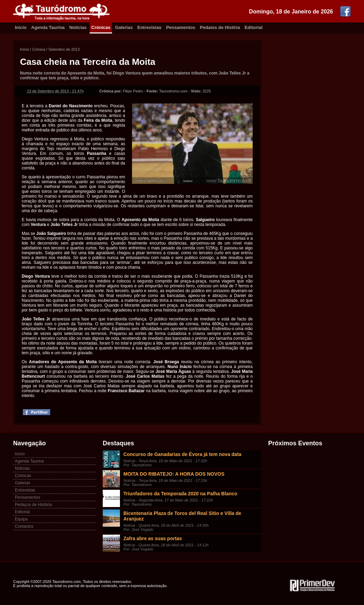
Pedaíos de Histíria (220, 27)
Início (24, 49)
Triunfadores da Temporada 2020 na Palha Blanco (180, 494)
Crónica (39, 49)
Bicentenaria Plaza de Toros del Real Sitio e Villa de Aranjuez (182, 516)
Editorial (254, 27)
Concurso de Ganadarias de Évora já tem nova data (182, 454)
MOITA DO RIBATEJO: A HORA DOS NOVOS (174, 474)
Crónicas (101, 27)
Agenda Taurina (48, 27)
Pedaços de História (33, 505)
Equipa (21, 519)
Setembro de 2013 (64, 49)
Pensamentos (181, 27)
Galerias (124, 27)
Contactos (24, 526)
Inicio (21, 27)
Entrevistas (150, 27)
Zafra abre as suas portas (153, 538)
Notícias (78, 27)
